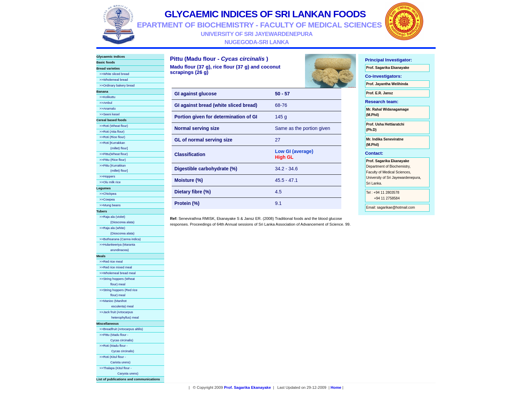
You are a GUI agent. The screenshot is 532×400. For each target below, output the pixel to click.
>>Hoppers (107, 176)
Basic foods (106, 62)
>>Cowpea (107, 199)
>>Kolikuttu (107, 97)
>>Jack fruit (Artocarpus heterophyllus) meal (118, 315)
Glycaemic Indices (111, 56)
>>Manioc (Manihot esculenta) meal (115, 304)
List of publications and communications (128, 379)
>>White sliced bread (114, 74)
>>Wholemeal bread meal (117, 273)
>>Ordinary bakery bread (117, 85)
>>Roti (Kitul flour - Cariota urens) (113, 360)
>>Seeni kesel (109, 114)
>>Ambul (106, 103)
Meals (101, 256)
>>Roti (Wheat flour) (114, 126)
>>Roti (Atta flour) (112, 132)
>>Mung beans (110, 205)
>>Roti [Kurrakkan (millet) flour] (112, 146)
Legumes (103, 188)
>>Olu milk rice (110, 182)
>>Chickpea (108, 194)
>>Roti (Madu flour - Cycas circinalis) (115, 348)
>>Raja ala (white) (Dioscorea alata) (115, 231)
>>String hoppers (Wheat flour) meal (116, 282)
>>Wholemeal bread (114, 80)
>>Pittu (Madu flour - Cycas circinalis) (115, 338)
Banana (102, 91)
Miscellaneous (108, 323)
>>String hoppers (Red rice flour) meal (117, 293)
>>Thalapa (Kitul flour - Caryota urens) (117, 371)
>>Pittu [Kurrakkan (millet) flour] (112, 168)
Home (336, 387)
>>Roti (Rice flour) (112, 137)
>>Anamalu (108, 109)
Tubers (102, 211)
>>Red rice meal (111, 262)
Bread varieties (108, 68)
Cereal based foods (111, 120)
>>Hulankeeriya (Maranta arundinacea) (116, 247)
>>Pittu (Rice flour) (113, 160)
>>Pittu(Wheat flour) (113, 154)
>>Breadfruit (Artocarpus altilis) (121, 329)
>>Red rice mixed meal (116, 267)
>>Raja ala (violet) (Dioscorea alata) (115, 220)
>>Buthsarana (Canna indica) (120, 239)
